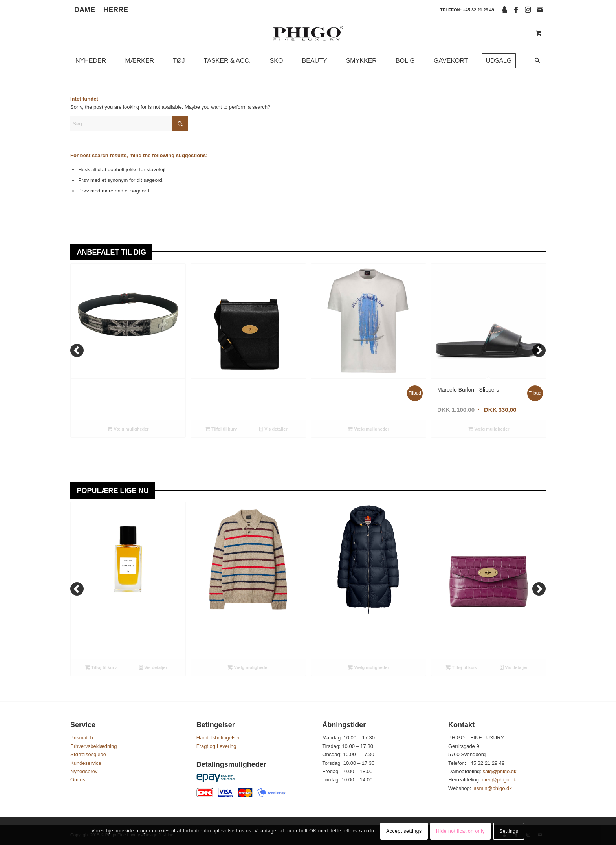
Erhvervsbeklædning (94, 746)
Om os (78, 780)
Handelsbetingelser (218, 738)
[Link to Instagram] (528, 10)
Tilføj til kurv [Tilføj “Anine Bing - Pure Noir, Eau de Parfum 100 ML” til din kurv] (101, 667)
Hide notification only (460, 831)
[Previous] (77, 350)
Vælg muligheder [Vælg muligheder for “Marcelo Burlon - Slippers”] (489, 429)
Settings (509, 831)
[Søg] (535, 61)
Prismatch (82, 738)
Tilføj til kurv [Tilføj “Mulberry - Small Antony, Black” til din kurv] (221, 429)
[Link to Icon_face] (504, 10)
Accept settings (404, 831)
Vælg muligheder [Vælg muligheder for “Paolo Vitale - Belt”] (128, 429)
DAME (85, 10)
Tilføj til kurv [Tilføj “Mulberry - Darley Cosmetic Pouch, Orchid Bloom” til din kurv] (461, 667)
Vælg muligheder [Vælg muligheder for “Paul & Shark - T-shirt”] (368, 429)
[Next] (539, 350)
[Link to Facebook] (516, 10)
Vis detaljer (273, 429)
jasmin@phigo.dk (493, 788)
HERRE (116, 10)
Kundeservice (86, 763)
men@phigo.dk (500, 780)
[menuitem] (87, 10)
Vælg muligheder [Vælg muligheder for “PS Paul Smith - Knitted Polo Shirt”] (248, 667)
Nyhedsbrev (84, 771)
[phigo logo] (308, 33)
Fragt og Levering (216, 746)
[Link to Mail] (540, 10)
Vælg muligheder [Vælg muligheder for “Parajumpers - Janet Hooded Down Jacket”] (368, 667)
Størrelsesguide (88, 754)
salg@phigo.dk (500, 771)
